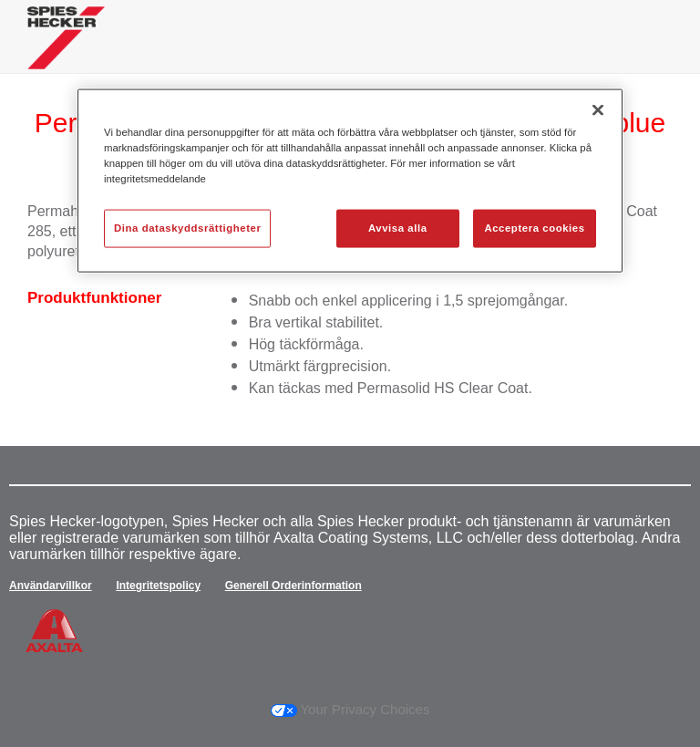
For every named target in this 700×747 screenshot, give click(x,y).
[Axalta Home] (66, 52)
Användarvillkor (51, 586)
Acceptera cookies (534, 228)
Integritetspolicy (158, 586)
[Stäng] (598, 109)
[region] (350, 180)
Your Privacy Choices (350, 709)
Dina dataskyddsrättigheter (187, 228)
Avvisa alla (398, 228)
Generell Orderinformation (293, 586)
